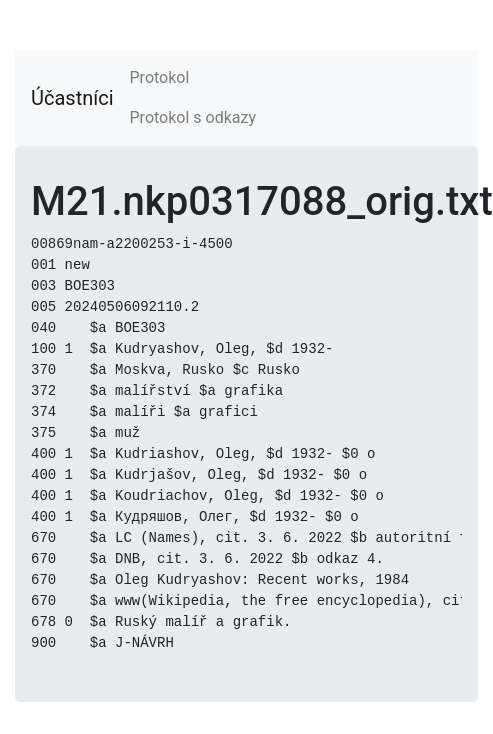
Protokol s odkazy (193, 117)
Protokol (160, 77)
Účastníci (72, 98)
